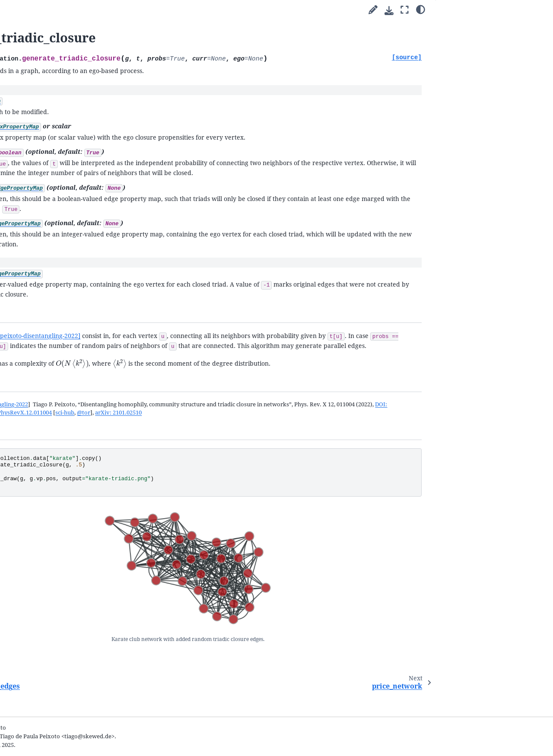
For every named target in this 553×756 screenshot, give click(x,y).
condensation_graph (52, 432)
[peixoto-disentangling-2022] (224, 367)
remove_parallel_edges (56, 453)
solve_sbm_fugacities (53, 371)
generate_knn (43, 381)
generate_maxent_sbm (55, 361)
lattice (33, 565)
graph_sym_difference (54, 544)
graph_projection (48, 503)
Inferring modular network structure (54, 103)
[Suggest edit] (373, 10)
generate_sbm (44, 351)
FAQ (17, 672)
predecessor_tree (48, 412)
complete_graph (46, 575)
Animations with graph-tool (55, 150)
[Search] (55, 32)
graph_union (42, 524)
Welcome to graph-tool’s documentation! (43, 55)
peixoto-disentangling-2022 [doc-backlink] (176, 466)
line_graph (39, 422)
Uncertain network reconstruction (43, 120)
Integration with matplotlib (55, 160)
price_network (44, 341)
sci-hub (401, 474)
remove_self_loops (50, 483)
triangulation (43, 402)
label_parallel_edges (52, 473)
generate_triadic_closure (60, 330)
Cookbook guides (34, 89)
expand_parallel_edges (55, 463)
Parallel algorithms (37, 78)
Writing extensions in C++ (52, 170)
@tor (167, 483)
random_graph (45, 290)
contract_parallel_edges (56, 442)
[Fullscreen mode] (405, 10)
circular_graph (44, 585)
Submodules (29, 180)
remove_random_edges (56, 321)
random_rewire (46, 300)
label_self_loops (46, 493)
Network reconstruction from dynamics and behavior (58, 136)
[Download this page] (389, 11)
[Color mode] (421, 9)
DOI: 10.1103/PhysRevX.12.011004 (344, 474)
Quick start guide (34, 69)
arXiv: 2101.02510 (202, 483)
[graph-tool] (93, 9)
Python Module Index (36, 726)
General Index (26, 714)
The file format (37, 662)
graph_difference (48, 534)
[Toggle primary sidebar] (126, 10)
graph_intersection (50, 554)
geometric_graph (48, 391)
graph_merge (43, 514)
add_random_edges (51, 310)
